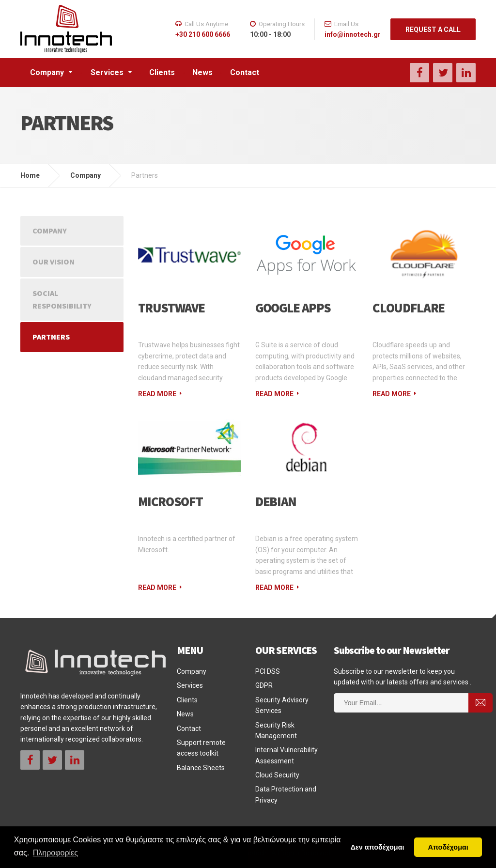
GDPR (264, 685)
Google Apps (293, 308)
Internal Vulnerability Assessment (287, 755)
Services (107, 72)
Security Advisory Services (282, 705)
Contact (245, 72)
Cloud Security (277, 775)
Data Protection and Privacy (286, 794)
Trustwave (171, 308)
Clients (162, 72)
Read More (157, 394)
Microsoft (170, 501)
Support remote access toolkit (201, 748)
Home (30, 175)
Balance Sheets (201, 768)
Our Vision (54, 262)
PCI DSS (268, 671)
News (202, 72)
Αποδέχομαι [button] (448, 847)
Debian (276, 501)
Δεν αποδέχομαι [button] (378, 847)
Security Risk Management (276, 730)
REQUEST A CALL (433, 30)
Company (47, 72)
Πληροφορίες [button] (55, 853)
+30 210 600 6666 (203, 34)
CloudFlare (409, 308)
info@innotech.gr (353, 34)
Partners (51, 337)
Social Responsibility (62, 299)
